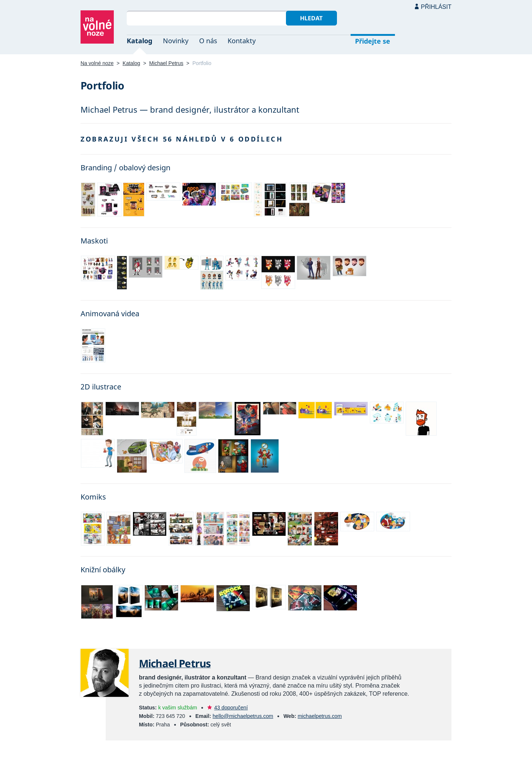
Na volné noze (97, 63)
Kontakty (242, 41)
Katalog (139, 41)
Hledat (311, 18)
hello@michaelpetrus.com (243, 716)
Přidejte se (373, 41)
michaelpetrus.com (320, 716)
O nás (208, 41)
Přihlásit (436, 7)
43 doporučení (231, 708)
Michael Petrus (166, 63)
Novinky (176, 41)
